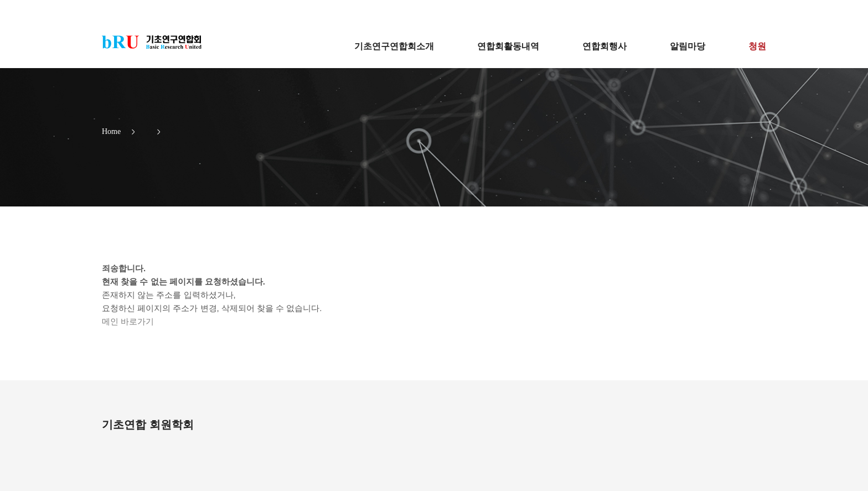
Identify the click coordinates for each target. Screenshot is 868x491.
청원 (757, 46)
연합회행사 (604, 46)
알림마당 (688, 46)
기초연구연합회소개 (394, 46)
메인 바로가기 (128, 321)
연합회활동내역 (508, 46)
